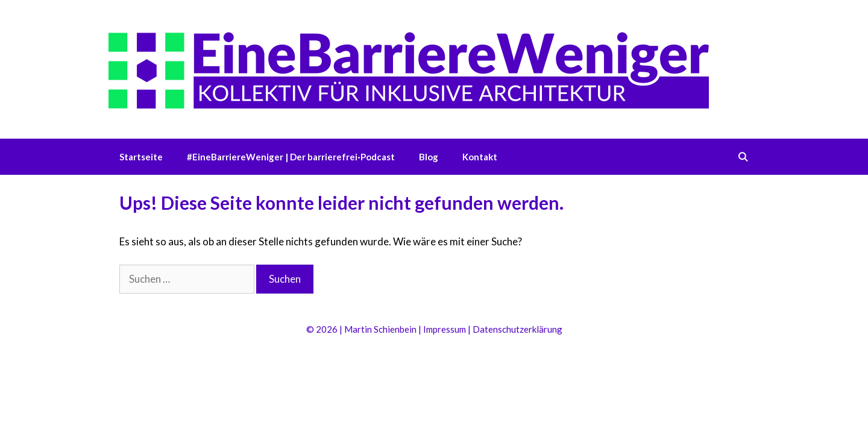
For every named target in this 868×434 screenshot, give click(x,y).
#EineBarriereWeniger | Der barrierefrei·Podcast (291, 157)
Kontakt (480, 157)
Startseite (141, 157)
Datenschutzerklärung (517, 329)
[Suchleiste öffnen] (743, 157)
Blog (429, 157)
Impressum (445, 329)
